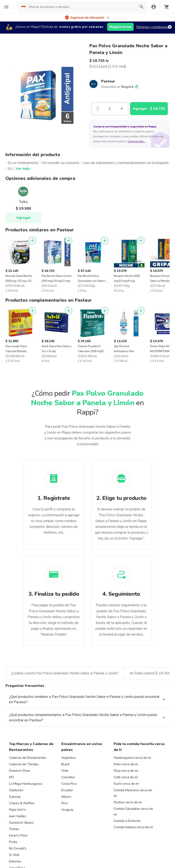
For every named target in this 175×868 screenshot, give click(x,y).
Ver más (23, 169)
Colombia (68, 777)
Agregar (23, 218)
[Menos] (98, 109)
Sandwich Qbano (21, 823)
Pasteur (108, 81)
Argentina (68, 758)
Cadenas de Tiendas (24, 764)
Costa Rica (69, 784)
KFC (12, 777)
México (66, 797)
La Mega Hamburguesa (25, 784)
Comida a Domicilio (127, 821)
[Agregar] (32, 241)
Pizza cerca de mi (126, 771)
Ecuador (67, 790)
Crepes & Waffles (22, 803)
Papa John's (17, 810)
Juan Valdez (17, 816)
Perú (65, 803)
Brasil (65, 764)
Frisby (13, 842)
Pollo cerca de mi (126, 764)
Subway (15, 797)
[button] (87, 18)
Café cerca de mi (126, 777)
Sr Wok (14, 855)
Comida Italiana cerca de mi (133, 827)
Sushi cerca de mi (126, 784)
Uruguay (67, 810)
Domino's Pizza (19, 771)
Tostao (14, 829)
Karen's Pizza (18, 835)
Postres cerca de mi (128, 802)
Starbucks (16, 790)
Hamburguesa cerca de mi (132, 758)
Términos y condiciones (153, 27)
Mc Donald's (18, 848)
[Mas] (122, 109)
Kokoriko (15, 861)
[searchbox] (81, 7)
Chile (65, 771)
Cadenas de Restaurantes (28, 758)
